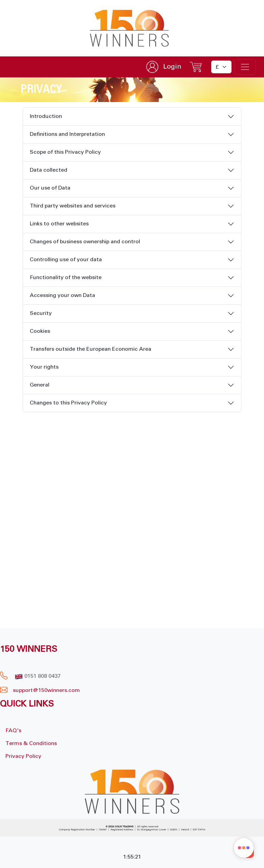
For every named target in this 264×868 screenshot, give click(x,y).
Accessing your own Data (62, 295)
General (40, 385)
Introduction (46, 116)
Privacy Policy (23, 756)
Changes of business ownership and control (85, 242)
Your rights (44, 367)
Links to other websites (59, 224)
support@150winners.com (46, 690)
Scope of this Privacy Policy (65, 152)
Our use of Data (50, 188)
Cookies (40, 331)
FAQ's (13, 730)
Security (41, 313)
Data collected (49, 170)
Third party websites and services (73, 206)
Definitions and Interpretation (67, 134)
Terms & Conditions (31, 743)
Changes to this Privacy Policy (68, 403)
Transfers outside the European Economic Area (91, 349)
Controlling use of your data (66, 259)
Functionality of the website (66, 277)
